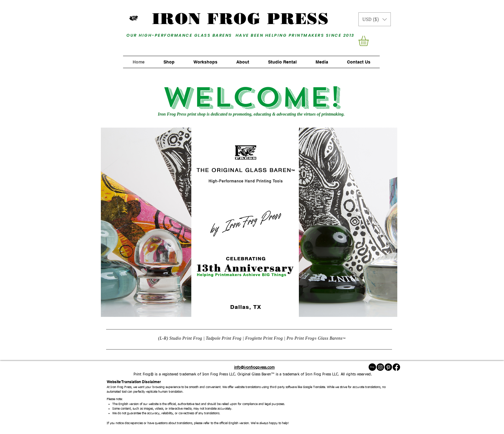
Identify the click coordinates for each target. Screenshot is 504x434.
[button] (375, 19)
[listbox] (375, 19)
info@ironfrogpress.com (254, 368)
